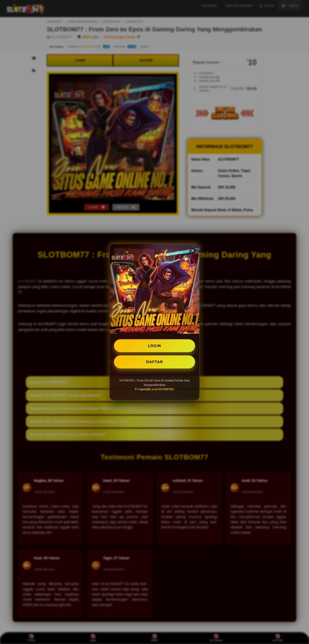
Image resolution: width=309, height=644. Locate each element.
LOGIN (155, 346)
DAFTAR (154, 362)
